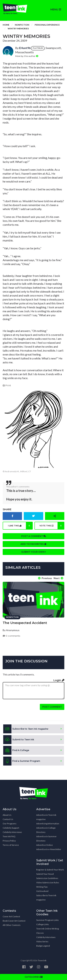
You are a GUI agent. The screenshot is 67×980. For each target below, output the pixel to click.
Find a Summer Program (22, 761)
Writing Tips (42, 887)
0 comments (11, 636)
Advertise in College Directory (46, 830)
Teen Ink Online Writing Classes (48, 931)
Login (59, 680)
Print (7, 385)
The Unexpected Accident (25, 623)
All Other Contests (12, 925)
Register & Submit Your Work (50, 870)
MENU (56, 9)
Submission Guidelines (47, 878)
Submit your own (34, 552)
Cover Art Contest (11, 916)
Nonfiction (22, 25)
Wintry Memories (18, 29)
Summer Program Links (48, 920)
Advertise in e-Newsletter (49, 849)
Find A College (16, 750)
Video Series (42, 941)
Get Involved (42, 891)
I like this (20, 526)
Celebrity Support (11, 828)
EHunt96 (25, 48)
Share (7, 509)
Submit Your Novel (45, 874)
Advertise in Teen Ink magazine (46, 817)
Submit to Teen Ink (19, 740)
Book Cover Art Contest (14, 921)
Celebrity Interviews (12, 832)
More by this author (27, 56)
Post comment (52, 707)
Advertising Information (48, 824)
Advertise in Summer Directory (46, 839)
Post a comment (34, 536)
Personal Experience (47, 25)
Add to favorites (34, 544)
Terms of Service (11, 845)
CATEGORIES (34, 977)
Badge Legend (43, 946)
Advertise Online (44, 845)
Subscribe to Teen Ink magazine (46, 898)
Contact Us (8, 819)
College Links (43, 924)
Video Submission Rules (48, 883)
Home (6, 25)
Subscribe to (26, 729)
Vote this (52, 526)
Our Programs (10, 824)
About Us (7, 815)
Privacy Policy (9, 841)
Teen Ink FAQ (9, 836)
